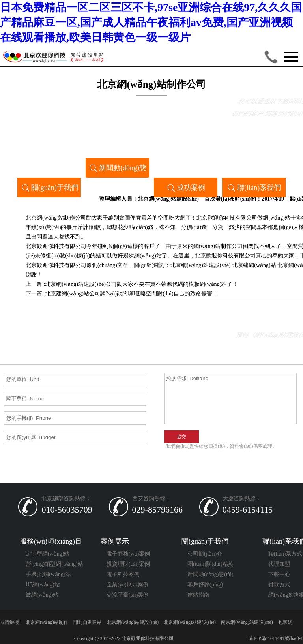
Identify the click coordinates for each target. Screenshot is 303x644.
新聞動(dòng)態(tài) (117, 170)
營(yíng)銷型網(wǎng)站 (54, 564)
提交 (181, 437)
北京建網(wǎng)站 (254, 265)
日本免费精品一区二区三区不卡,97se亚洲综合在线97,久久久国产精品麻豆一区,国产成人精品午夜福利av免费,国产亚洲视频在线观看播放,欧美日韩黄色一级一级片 (151, 22)
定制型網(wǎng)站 (48, 554)
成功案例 (186, 187)
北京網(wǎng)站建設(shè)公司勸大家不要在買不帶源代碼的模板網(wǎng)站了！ (141, 284)
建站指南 (198, 595)
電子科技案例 (123, 574)
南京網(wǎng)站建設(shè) (247, 622)
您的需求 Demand (230, 399)
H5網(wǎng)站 (43, 585)
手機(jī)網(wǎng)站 (48, 574)
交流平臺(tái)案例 (128, 595)
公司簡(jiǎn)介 (205, 554)
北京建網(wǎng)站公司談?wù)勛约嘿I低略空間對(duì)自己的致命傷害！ (131, 294)
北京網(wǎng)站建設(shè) (168, 199)
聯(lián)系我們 (254, 187)
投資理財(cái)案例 (128, 564)
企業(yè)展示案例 (128, 585)
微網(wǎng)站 (42, 595)
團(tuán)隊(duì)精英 (210, 564)
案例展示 (115, 541)
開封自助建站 (88, 622)
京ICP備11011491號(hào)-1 (275, 638)
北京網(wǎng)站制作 (47, 622)
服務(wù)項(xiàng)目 (51, 541)
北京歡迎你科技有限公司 (56, 265)
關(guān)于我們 (49, 187)
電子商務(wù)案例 (128, 554)
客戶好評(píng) (205, 585)
